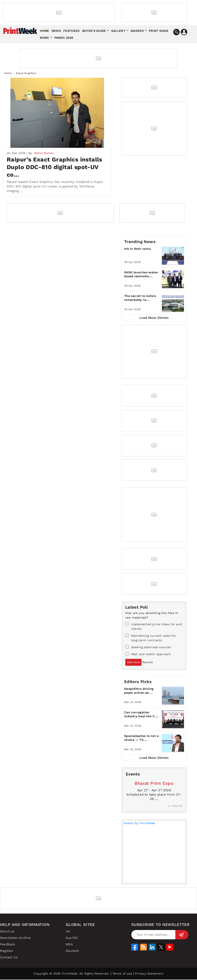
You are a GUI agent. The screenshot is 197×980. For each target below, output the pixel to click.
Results (147, 663)
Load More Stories (154, 318)
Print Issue (159, 31)
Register (7, 951)
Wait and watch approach (148, 654)
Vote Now (133, 663)
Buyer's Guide (94, 31)
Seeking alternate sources (148, 647)
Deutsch (72, 951)
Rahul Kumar (44, 153)
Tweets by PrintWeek (139, 824)
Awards (137, 31)
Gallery (118, 31)
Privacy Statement (149, 974)
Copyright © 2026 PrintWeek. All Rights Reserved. (72, 974)
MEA (69, 945)
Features (71, 31)
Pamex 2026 (64, 38)
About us (7, 932)
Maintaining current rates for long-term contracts (151, 638)
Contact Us (9, 958)
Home (44, 31)
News (56, 31)
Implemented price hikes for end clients (154, 627)
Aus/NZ (72, 938)
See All (175, 806)
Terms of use (122, 974)
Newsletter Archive (15, 938)
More (44, 38)
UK (68, 932)
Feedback (8, 945)
